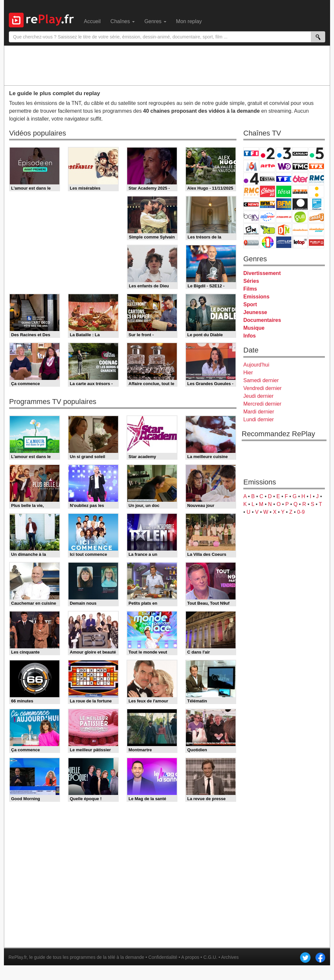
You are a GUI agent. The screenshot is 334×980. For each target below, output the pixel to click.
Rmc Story (251, 191)
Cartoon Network (251, 230)
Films (250, 289)
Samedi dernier (261, 380)
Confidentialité (163, 957)
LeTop (300, 242)
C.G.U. (210, 957)
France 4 (251, 179)
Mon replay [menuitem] (189, 21)
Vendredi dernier (262, 388)
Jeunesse (255, 312)
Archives (230, 957)
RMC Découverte (316, 179)
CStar (267, 179)
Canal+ (300, 153)
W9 (284, 166)
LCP (284, 242)
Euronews (300, 204)
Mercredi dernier (262, 404)
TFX (316, 166)
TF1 (251, 153)
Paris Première (300, 191)
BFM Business (284, 204)
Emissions (256, 297)
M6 (251, 166)
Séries (251, 281)
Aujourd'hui (256, 365)
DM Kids (284, 230)
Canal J (316, 217)
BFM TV (267, 204)
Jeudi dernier (258, 396)
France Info (316, 191)
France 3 (284, 153)
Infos (250, 336)
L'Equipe (284, 217)
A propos (190, 957)
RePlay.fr (18, 957)
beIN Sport (251, 217)
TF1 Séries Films (284, 179)
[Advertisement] (167, 65)
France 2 (267, 153)
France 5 (316, 153)
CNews (251, 204)
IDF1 (267, 242)
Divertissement (262, 273)
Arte (267, 166)
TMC (300, 166)
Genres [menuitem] (155, 21)
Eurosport (267, 217)
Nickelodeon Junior (316, 230)
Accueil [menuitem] (92, 21)
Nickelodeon (300, 230)
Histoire (251, 242)
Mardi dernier (259, 412)
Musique (254, 328)
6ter (300, 179)
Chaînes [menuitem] (123, 21)
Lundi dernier (258, 419)
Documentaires (262, 320)
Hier (248, 373)
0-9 (301, 512)
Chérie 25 (267, 191)
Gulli (300, 217)
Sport (250, 304)
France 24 (316, 204)
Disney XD (267, 230)
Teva (284, 191)
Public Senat (316, 242)
